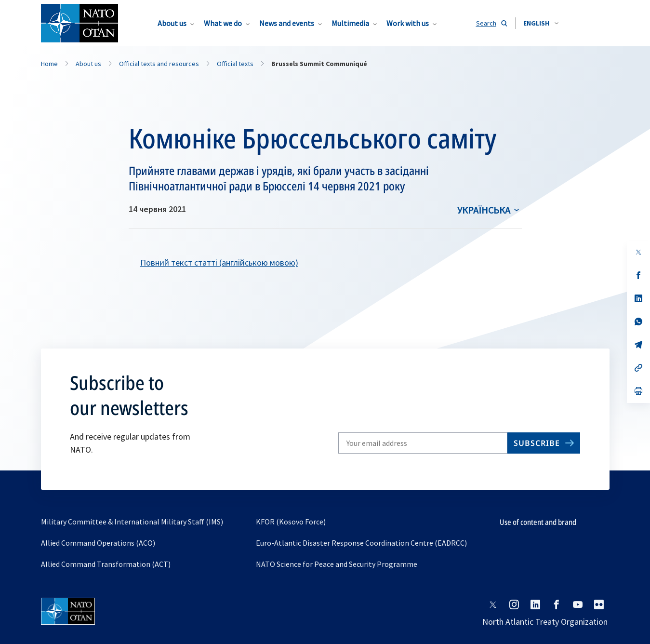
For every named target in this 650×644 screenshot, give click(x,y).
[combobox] (541, 23)
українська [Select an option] (484, 210)
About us (172, 23)
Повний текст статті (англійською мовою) (219, 262)
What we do (223, 23)
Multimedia (350, 23)
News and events (287, 23)
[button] (541, 23)
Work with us (408, 23)
